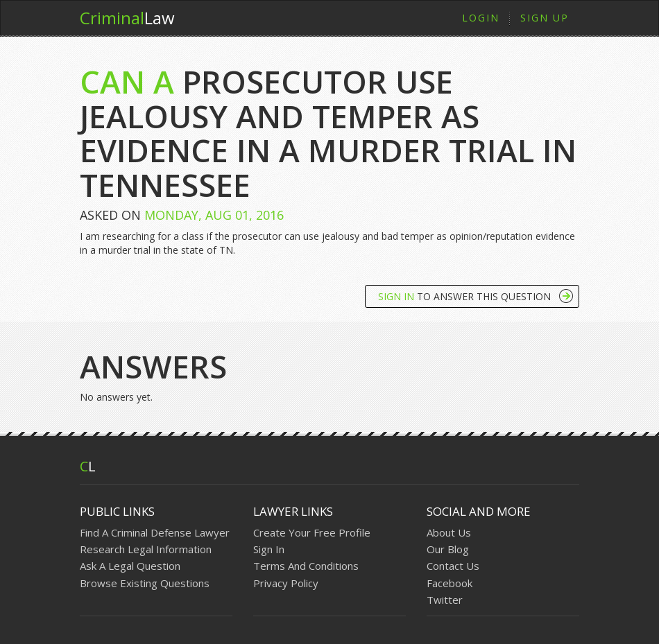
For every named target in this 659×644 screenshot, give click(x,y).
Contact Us (453, 566)
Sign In (269, 549)
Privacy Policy (286, 583)
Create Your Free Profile (312, 532)
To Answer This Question (464, 296)
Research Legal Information (146, 549)
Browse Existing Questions (145, 583)
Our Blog (448, 549)
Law (127, 18)
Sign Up (545, 18)
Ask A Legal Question (130, 566)
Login (481, 18)
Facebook (450, 583)
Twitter (445, 600)
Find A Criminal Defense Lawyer (155, 532)
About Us (449, 532)
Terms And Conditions (306, 566)
